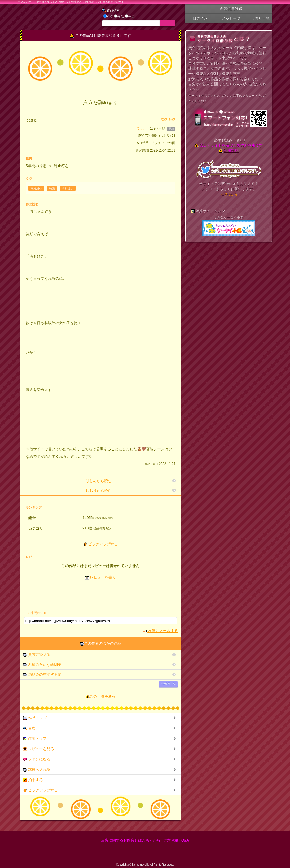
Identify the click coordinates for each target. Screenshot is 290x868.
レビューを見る (39, 749)
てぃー (142, 128)
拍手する (33, 780)
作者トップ (35, 739)
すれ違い (68, 188)
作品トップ (35, 718)
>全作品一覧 (168, 684)
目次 (29, 728)
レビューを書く (103, 577)
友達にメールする (161, 631)
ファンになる (37, 759)
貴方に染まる (37, 655)
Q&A (185, 840)
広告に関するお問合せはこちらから (131, 840)
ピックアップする (101, 544)
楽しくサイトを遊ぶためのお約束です (231, 145)
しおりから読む (99, 491)
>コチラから (229, 194)
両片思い (36, 188)
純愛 (52, 188)
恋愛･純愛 (168, 120)
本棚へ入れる (37, 770)
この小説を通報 (103, 696)
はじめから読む (99, 481)
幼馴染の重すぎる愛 (42, 675)
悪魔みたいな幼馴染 (42, 665)
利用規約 (231, 150)
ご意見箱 (171, 840)
